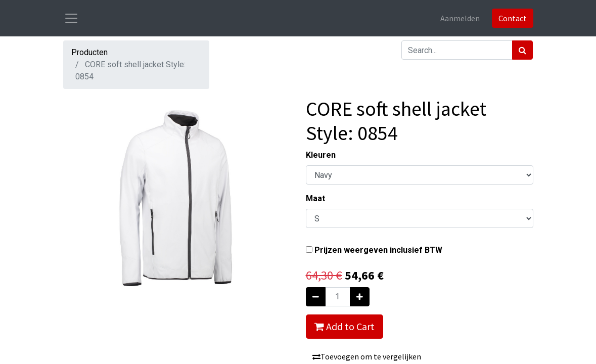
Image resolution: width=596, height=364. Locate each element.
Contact (513, 18)
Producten (89, 52)
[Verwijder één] (316, 297)
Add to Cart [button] (345, 326)
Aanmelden (460, 18)
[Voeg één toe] (360, 297)
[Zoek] (522, 50)
